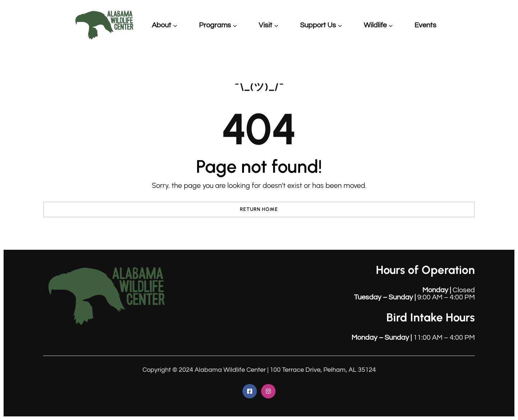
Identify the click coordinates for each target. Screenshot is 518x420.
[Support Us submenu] (340, 25)
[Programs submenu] (235, 25)
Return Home (259, 209)
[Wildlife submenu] (391, 25)
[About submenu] (175, 25)
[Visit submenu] (276, 25)
